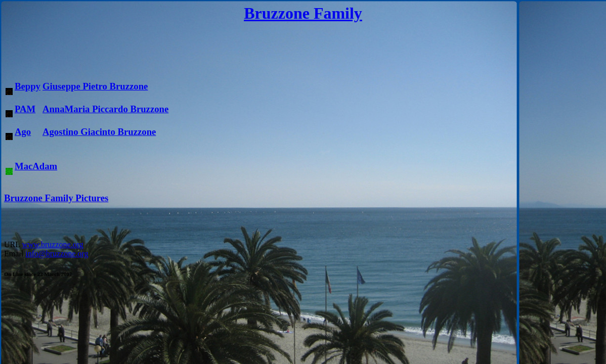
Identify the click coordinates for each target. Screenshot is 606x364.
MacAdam (36, 166)
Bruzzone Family (303, 13)
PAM (25, 109)
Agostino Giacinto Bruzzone (99, 132)
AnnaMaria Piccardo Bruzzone (105, 109)
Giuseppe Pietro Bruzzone (95, 86)
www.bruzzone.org (52, 244)
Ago (23, 132)
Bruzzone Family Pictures (56, 198)
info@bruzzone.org (57, 254)
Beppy (28, 86)
